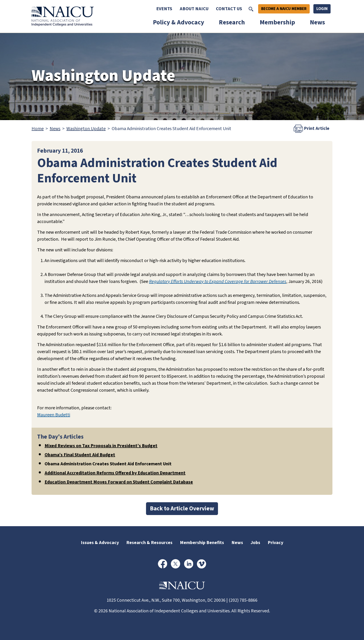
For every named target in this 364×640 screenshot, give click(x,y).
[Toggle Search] (251, 9)
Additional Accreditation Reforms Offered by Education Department (115, 473)
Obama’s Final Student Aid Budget (80, 455)
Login (322, 9)
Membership (277, 22)
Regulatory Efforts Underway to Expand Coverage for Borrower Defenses (218, 282)
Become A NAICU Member (284, 9)
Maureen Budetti (54, 415)
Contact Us (229, 9)
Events (164, 9)
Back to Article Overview (182, 509)
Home (38, 129)
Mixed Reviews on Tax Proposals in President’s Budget (101, 446)
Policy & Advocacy (179, 22)
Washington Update (86, 129)
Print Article (312, 129)
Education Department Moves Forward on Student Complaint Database (119, 482)
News (317, 22)
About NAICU (194, 9)
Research (232, 22)
